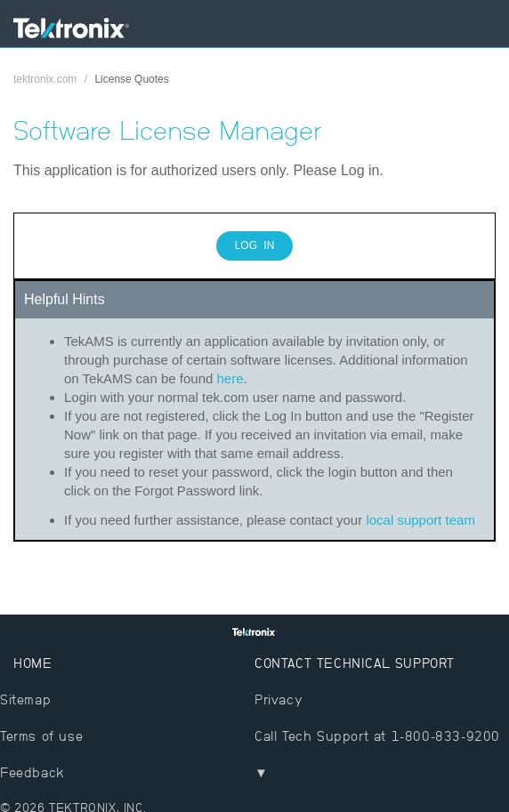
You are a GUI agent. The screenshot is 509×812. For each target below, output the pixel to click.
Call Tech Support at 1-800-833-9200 (377, 736)
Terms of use (41, 736)
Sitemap (25, 699)
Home (32, 663)
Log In (255, 245)
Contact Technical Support (355, 663)
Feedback (32, 772)
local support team (420, 520)
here (230, 378)
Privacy (279, 699)
